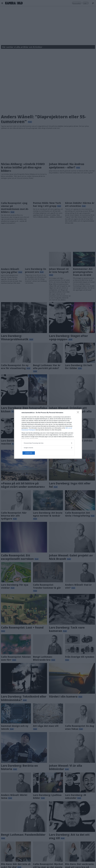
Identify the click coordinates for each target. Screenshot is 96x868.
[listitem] (48, 443)
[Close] (79, 413)
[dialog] (48, 434)
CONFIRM (31, 453)
